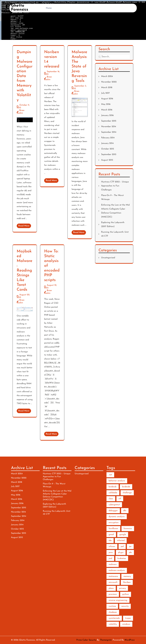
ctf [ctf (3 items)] (120, 499)
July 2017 (105, 93)
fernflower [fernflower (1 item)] (113, 529)
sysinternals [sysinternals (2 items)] (114, 618)
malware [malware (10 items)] (113, 564)
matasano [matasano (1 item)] (113, 576)
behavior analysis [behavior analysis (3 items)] (117, 481)
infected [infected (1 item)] (121, 541)
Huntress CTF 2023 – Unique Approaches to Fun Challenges (115, 186)
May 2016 (106, 104)
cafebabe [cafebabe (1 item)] (113, 493)
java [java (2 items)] (111, 552)
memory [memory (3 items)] (127, 576)
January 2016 (107, 115)
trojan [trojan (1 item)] (128, 618)
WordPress (130, 640)
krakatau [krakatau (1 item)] (122, 558)
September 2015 (109, 121)
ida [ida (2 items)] (110, 541)
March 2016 (107, 110)
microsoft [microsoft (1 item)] (113, 582)
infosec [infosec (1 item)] (112, 546)
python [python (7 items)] (126, 594)
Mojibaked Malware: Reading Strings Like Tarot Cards (25, 271)
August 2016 (107, 99)
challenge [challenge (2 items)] (127, 493)
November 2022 (109, 82)
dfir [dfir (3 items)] (125, 511)
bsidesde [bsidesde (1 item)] (126, 487)
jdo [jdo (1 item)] (130, 552)
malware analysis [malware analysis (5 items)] (117, 570)
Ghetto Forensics (20, 8)
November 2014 (109, 127)
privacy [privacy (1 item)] (122, 588)
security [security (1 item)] (125, 606)
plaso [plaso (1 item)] (111, 588)
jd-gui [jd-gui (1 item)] (121, 552)
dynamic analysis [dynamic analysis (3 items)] (117, 517)
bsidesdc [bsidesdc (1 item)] (113, 487)
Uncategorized (108, 258)
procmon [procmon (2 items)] (113, 594)
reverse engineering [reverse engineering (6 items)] (118, 600)
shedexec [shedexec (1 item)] (113, 612)
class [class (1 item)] (111, 499)
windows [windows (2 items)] (126, 624)
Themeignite (106, 640)
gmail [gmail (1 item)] (111, 535)
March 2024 (107, 76)
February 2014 (108, 138)
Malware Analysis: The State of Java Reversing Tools (79, 66)
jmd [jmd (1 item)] (110, 558)
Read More (24, 226)
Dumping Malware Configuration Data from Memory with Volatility (25, 76)
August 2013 (107, 160)
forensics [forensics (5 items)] (128, 529)
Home (49, 8)
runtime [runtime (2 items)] (112, 606)
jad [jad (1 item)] (122, 546)
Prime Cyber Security (86, 640)
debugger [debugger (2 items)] (113, 511)
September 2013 (109, 154)
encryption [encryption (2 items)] (114, 523)
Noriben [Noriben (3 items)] (127, 582)
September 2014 (109, 132)
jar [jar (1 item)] (130, 546)
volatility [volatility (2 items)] (113, 624)
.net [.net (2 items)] (110, 475)
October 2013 (108, 149)
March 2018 (107, 88)
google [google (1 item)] (123, 535)
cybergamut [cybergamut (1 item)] (114, 505)
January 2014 (107, 143)
